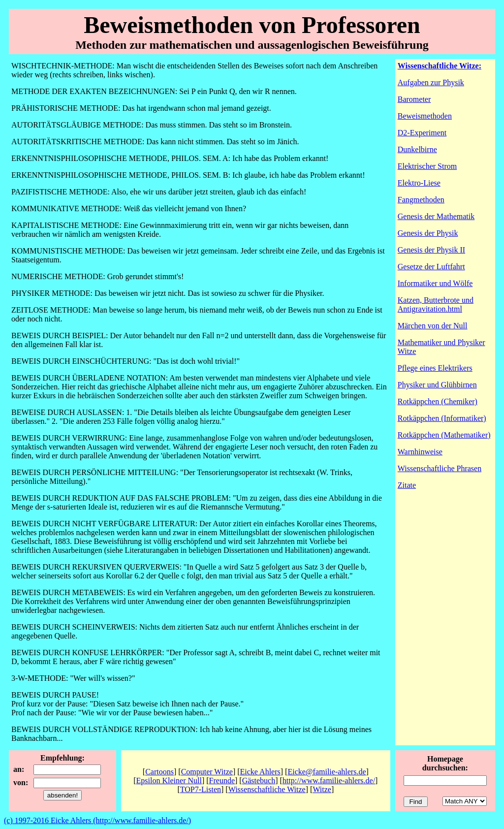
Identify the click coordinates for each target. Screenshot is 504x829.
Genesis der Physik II (431, 250)
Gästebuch (259, 781)
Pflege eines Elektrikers (435, 368)
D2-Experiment (422, 133)
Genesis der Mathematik (436, 216)
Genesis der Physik (428, 233)
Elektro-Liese (419, 183)
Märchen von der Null (433, 326)
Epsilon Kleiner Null (169, 781)
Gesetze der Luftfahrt (431, 267)
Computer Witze (207, 772)
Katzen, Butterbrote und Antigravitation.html (436, 304)
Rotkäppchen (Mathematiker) (444, 435)
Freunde (222, 781)
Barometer (414, 99)
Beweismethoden (425, 116)
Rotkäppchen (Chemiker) (438, 401)
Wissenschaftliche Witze (267, 789)
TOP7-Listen (201, 789)
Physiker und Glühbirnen (437, 385)
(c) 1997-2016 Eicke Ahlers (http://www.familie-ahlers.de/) (97, 820)
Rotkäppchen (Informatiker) (442, 418)
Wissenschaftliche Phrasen (440, 468)
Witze (322, 789)
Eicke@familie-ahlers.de (327, 772)
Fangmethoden (421, 200)
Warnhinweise (420, 452)
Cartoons (159, 772)
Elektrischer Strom (427, 166)
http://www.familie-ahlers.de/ (329, 781)
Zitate (407, 485)
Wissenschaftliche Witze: (440, 66)
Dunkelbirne (417, 149)
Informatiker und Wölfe (435, 283)
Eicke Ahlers (260, 772)
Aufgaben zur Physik (431, 82)
